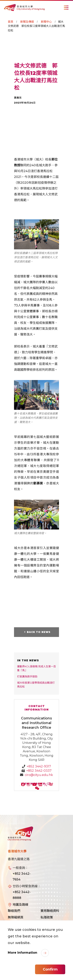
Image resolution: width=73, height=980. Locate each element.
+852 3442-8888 (22, 895)
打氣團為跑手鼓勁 (27, 676)
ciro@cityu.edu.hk (39, 775)
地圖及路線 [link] (20, 905)
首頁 (11, 22)
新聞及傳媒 (27, 22)
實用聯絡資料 (50, 911)
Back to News (39, 632)
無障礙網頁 (16, 917)
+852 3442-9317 (39, 766)
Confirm (50, 969)
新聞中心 (46, 22)
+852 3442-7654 (22, 877)
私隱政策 (47, 917)
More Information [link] (23, 953)
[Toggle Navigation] (66, 8)
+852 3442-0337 (39, 771)
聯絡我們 (14, 911)
